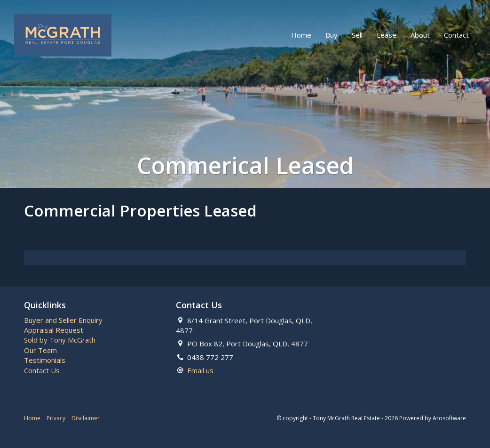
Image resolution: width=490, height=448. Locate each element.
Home (301, 35)
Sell (357, 35)
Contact (456, 35)
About (420, 35)
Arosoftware (449, 418)
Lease (387, 35)
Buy (332, 35)
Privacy (56, 418)
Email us (200, 370)
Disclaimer (86, 418)
